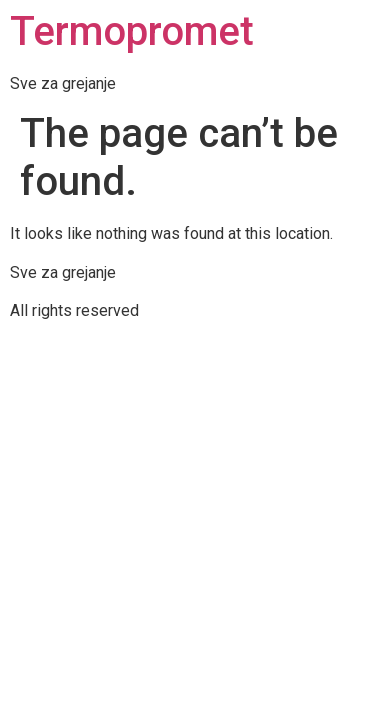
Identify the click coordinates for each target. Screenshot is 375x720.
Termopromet (132, 31)
